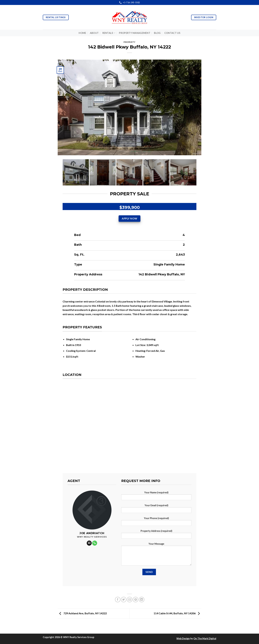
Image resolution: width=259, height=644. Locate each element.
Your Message (156, 555)
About (94, 33)
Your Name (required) (156, 497)
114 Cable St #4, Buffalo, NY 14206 (177, 613)
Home (82, 33)
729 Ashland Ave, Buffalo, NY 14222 (82, 613)
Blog (157, 33)
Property (129, 42)
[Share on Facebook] (118, 600)
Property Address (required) (156, 535)
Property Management (135, 33)
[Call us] (95, 543)
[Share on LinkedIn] (142, 600)
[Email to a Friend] (130, 600)
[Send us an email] (89, 543)
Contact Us (172, 33)
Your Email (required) (156, 510)
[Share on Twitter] (124, 600)
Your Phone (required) (156, 522)
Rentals (109, 33)
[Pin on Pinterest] (136, 600)
